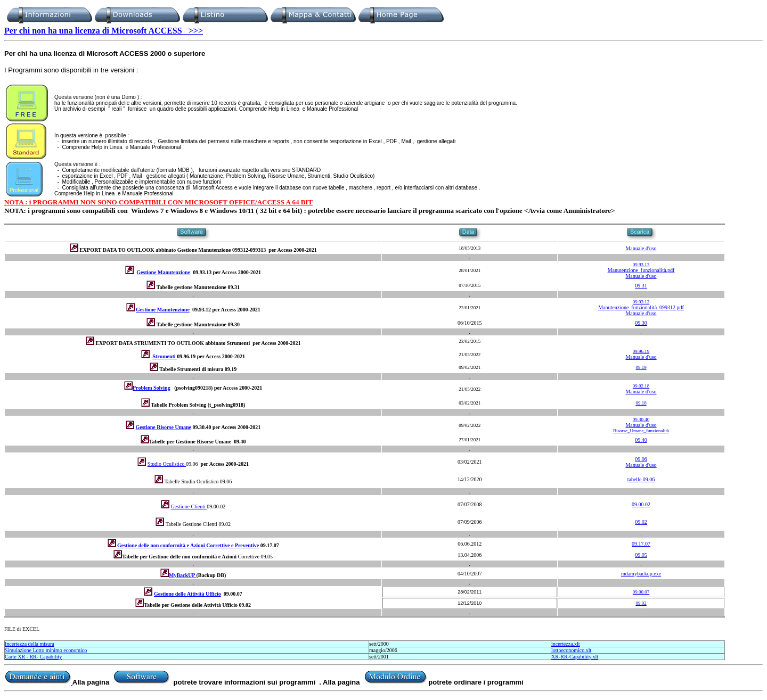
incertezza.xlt (566, 644)
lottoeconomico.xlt (571, 650)
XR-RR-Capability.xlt (575, 657)
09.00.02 (641, 504)
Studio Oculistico (167, 464)
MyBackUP (182, 575)
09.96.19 (641, 351)
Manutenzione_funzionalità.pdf (641, 270)
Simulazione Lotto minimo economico (46, 650)
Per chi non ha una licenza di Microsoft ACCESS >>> (104, 31)
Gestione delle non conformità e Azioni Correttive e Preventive (188, 545)
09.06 (641, 459)
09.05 (641, 555)
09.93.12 (641, 302)
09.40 (641, 440)
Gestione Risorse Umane (164, 427)
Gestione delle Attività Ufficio (187, 594)
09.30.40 (641, 419)
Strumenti (165, 356)
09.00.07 (641, 592)
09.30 (641, 323)
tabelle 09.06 (641, 479)
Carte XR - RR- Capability (33, 657)
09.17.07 (641, 544)
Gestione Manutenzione (163, 272)
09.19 (641, 367)
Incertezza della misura (30, 644)
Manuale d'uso (641, 248)
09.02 (641, 522)
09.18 (641, 403)
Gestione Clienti (189, 507)
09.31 (641, 286)
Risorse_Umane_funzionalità (641, 431)
